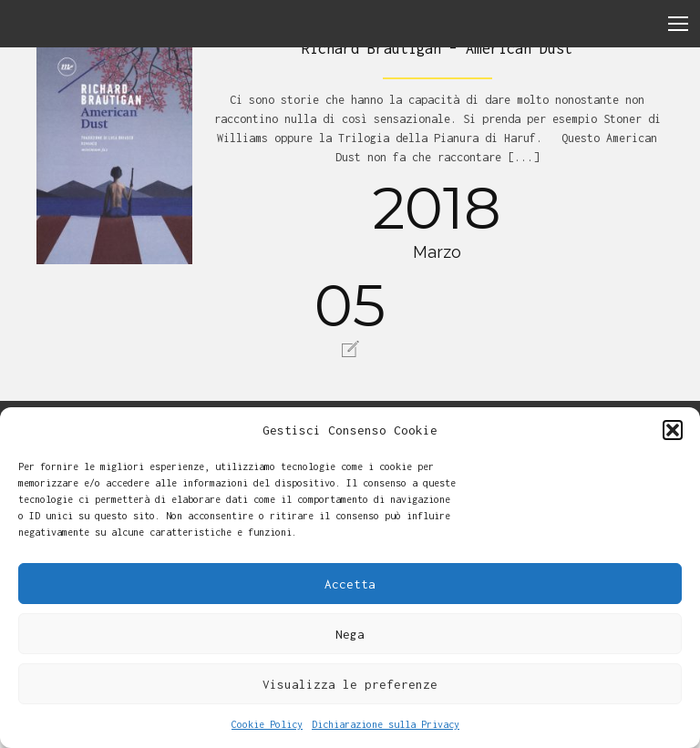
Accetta (350, 584)
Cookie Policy (267, 724)
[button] (673, 430)
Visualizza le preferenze (350, 684)
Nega (350, 634)
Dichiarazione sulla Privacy (386, 724)
